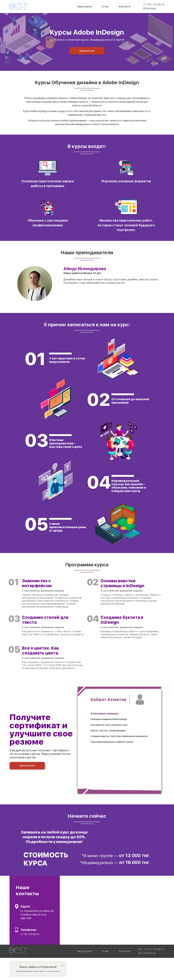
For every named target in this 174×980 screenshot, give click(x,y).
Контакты (125, 7)
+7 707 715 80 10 (154, 5)
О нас (105, 7)
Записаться (87, 51)
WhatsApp (149, 8)
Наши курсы (84, 7)
